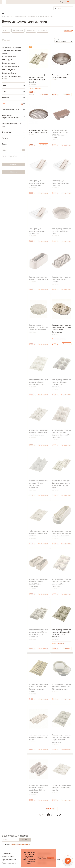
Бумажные (31, 31)
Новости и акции (8, 857)
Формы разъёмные (9, 73)
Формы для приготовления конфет (12, 78)
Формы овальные (8, 63)
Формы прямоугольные (10, 66)
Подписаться (25, 840)
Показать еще (50, 809)
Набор (12, 150)
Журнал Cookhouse (9, 860)
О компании (6, 854)
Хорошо (51, 858)
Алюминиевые (18, 31)
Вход (61, 2)
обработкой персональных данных (21, 844)
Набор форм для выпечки (11, 47)
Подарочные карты (9, 863)
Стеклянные (43, 31)
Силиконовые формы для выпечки (11, 52)
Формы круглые (8, 60)
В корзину (67, 94)
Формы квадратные (9, 56)
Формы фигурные (8, 70)
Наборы (6, 31)
